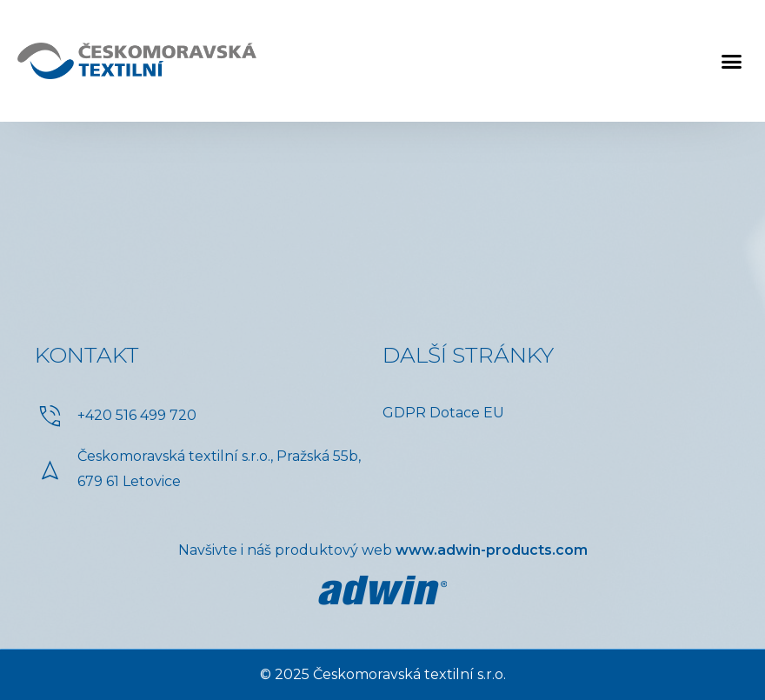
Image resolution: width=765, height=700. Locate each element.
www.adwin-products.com (492, 550)
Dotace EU (467, 413)
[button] (732, 61)
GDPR (404, 413)
